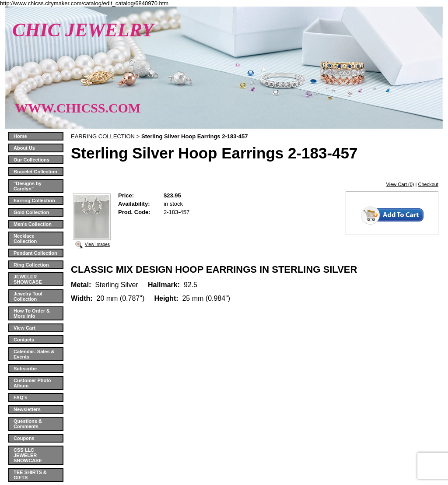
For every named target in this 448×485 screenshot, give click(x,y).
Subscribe (25, 369)
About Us (24, 148)
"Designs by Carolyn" (28, 186)
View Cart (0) (400, 184)
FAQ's (20, 397)
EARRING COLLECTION (103, 136)
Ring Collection (31, 265)
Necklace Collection (25, 239)
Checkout (428, 184)
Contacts (24, 340)
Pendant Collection (35, 253)
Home (20, 136)
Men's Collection (33, 224)
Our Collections (31, 160)
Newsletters (27, 409)
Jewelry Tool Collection (28, 296)
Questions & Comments (28, 424)
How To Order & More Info (32, 313)
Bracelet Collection (35, 172)
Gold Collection (31, 212)
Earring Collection (34, 200)
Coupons (24, 438)
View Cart (24, 328)
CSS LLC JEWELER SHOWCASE (28, 455)
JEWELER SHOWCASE (28, 279)
